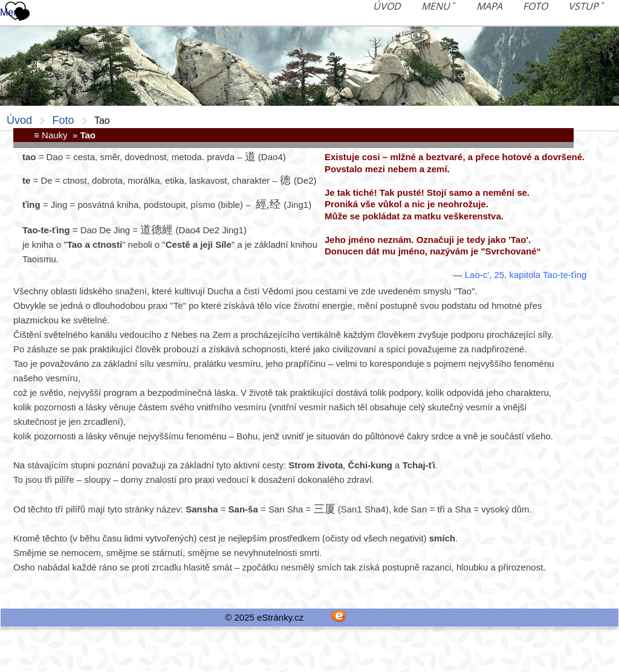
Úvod (387, 7)
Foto (535, 7)
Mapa (489, 7)
